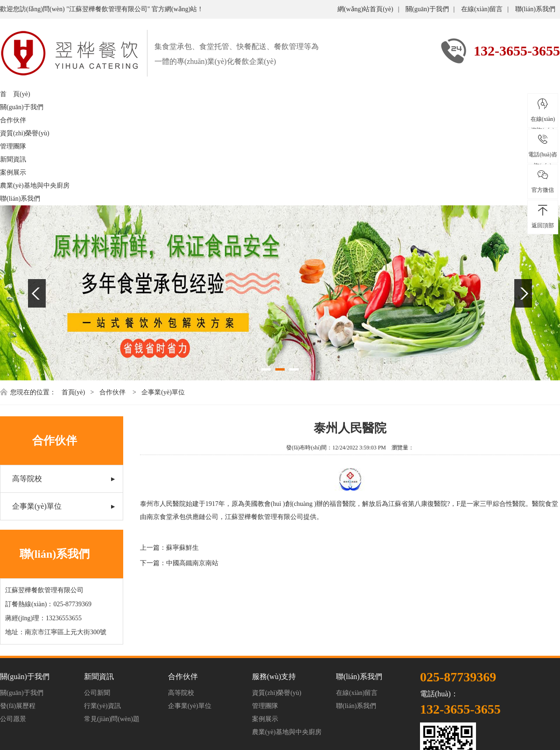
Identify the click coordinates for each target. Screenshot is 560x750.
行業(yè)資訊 (102, 706)
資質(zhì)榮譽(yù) (25, 133)
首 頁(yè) (15, 94)
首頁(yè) (73, 392)
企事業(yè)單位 (163, 392)
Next (523, 293)
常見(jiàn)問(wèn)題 (112, 719)
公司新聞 (97, 693)
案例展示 (13, 172)
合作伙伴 (13, 120)
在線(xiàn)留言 (482, 9)
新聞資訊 (13, 159)
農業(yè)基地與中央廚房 (35, 186)
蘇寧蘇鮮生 (182, 548)
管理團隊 (13, 146)
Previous (37, 293)
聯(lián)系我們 (535, 9)
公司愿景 (13, 719)
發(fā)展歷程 (18, 706)
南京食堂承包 (166, 517)
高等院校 (27, 479)
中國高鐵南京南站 (192, 563)
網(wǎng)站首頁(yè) (365, 9)
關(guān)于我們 (427, 9)
